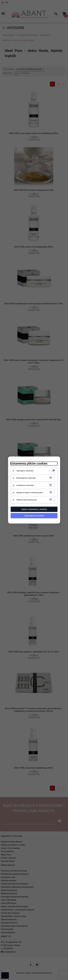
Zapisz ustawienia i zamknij (34, 509)
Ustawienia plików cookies (29, 463)
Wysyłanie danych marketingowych (30, 493)
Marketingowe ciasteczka (26, 478)
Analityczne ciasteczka (25, 485)
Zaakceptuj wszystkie (34, 516)
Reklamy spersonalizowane (27, 500)
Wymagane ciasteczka (25, 471)
